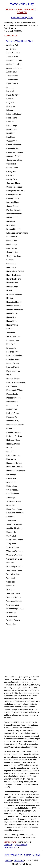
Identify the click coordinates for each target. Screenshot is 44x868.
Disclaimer (19, 861)
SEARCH (22, 12)
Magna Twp (8, 845)
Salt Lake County (19, 18)
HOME (10, 10)
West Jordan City (11, 847)
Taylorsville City (21, 845)
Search (28, 855)
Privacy (8, 861)
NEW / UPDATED (26, 10)
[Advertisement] (22, 651)
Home (7, 855)
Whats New (17, 855)
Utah (31, 18)
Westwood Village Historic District (20, 41)
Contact (37, 855)
